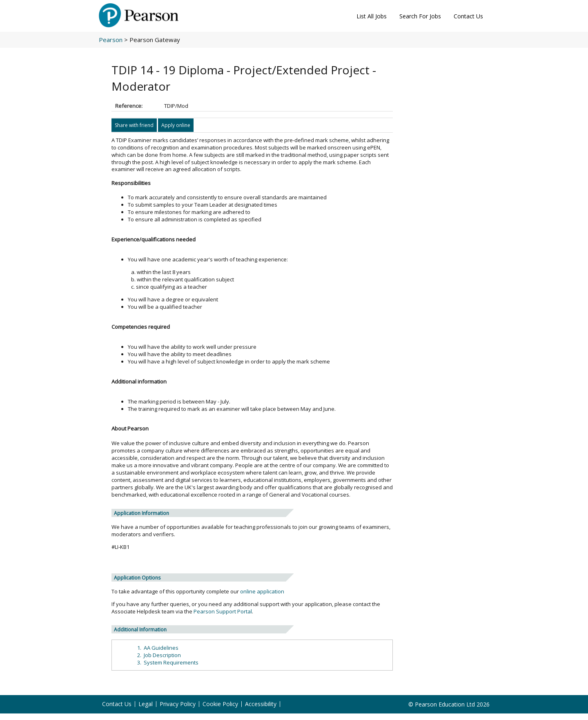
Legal (146, 704)
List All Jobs (372, 16)
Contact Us (468, 16)
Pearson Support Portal (223, 611)
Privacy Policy (178, 704)
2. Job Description (159, 655)
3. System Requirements (168, 662)
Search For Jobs (420, 16)
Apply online (176, 125)
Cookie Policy (220, 704)
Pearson (111, 40)
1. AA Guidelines (158, 648)
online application (262, 591)
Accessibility (261, 704)
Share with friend (134, 125)
